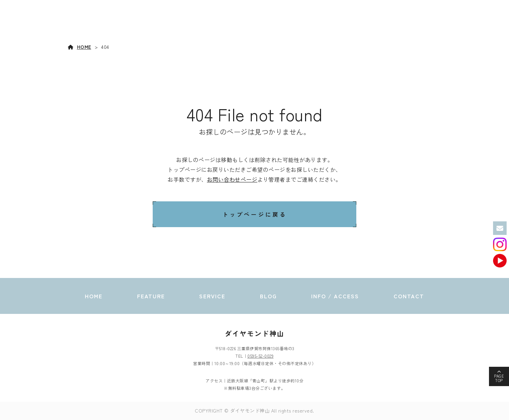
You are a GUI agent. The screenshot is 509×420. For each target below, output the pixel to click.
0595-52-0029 (260, 356)
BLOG (389, 21)
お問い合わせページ (232, 179)
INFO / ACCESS (434, 21)
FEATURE (320, 21)
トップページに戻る (255, 214)
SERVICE (355, 21)
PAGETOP (499, 378)
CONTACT (480, 21)
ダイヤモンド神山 (254, 333)
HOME (286, 21)
